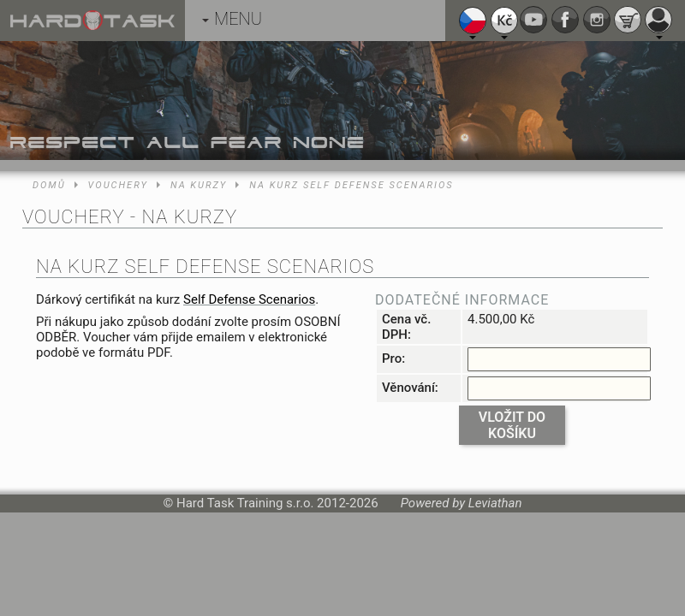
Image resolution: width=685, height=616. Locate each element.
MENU (232, 19)
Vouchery (118, 185)
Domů (49, 185)
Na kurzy (199, 185)
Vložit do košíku (512, 425)
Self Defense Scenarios (249, 299)
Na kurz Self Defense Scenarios (351, 185)
